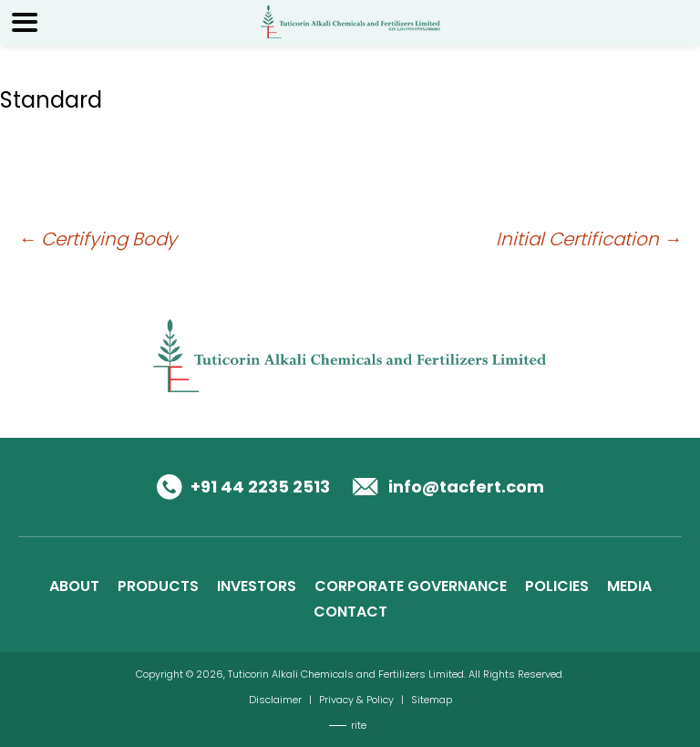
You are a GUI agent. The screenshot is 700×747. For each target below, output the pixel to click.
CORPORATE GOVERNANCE (411, 586)
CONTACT (350, 612)
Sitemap (432, 700)
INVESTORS (257, 586)
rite (359, 725)
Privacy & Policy (356, 700)
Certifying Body (98, 239)
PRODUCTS (158, 586)
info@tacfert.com (466, 487)
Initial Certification (589, 239)
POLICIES (557, 586)
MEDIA (629, 586)
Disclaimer (275, 700)
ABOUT (74, 586)
